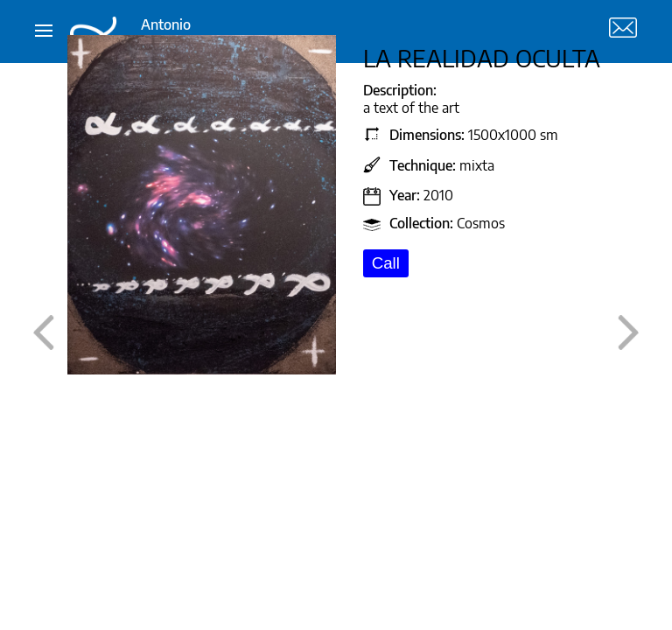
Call (386, 263)
